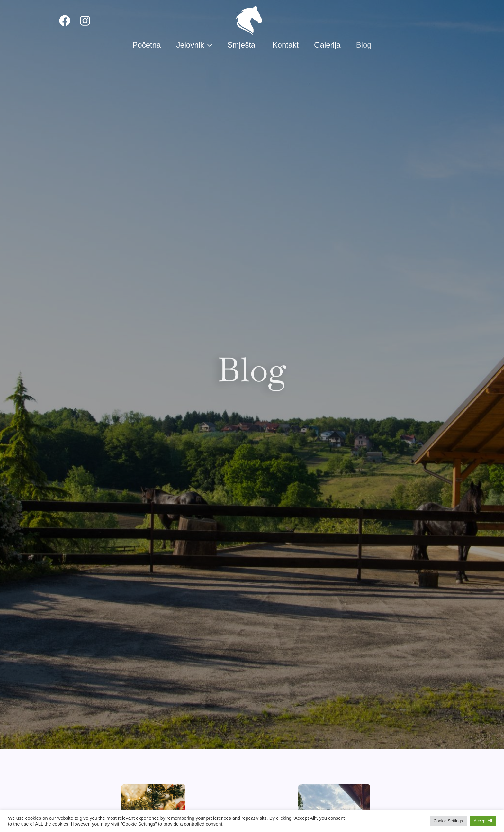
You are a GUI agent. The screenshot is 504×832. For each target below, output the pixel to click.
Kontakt (286, 45)
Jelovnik (194, 45)
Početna (147, 45)
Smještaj (242, 45)
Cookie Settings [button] (448, 821)
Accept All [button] (483, 821)
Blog (364, 45)
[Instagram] (85, 21)
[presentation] (208, 45)
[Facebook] (65, 21)
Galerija (327, 45)
